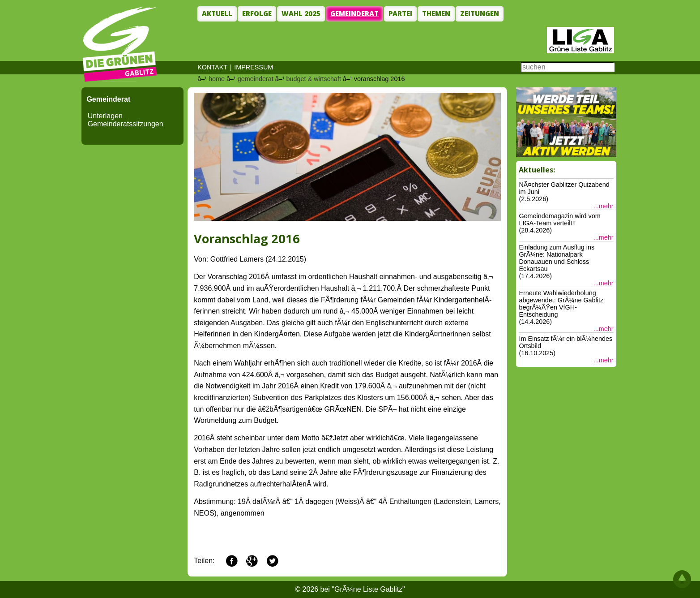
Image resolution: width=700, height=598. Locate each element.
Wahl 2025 (301, 13)
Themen (436, 13)
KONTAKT (212, 67)
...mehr (604, 206)
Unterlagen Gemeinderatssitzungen (126, 120)
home (217, 79)
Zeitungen (480, 13)
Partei (400, 13)
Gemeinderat (354, 13)
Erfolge (257, 13)
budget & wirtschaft (314, 79)
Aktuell (217, 13)
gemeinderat (256, 79)
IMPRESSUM (254, 67)
